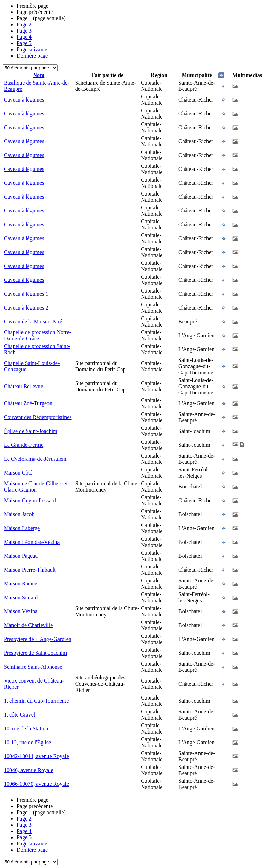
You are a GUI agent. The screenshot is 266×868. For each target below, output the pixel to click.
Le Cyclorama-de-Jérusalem (35, 459)
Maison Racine (20, 584)
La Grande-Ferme (24, 445)
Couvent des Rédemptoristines (38, 417)
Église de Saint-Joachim (31, 431)
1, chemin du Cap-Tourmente (36, 701)
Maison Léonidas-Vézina (32, 542)
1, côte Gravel (19, 715)
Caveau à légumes (24, 100)
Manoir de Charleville (28, 625)
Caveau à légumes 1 (26, 294)
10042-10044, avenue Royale (36, 756)
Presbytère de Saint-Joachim (35, 653)
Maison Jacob (19, 514)
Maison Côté (18, 473)
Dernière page (32, 56)
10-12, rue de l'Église (27, 742)
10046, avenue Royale (29, 770)
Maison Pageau (21, 556)
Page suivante (32, 49)
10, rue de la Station (26, 728)
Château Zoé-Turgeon (28, 403)
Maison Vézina (21, 611)
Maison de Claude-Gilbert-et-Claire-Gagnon (37, 487)
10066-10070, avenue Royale (36, 784)
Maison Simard (21, 597)
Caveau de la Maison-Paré (33, 322)
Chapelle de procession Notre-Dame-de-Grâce (37, 335)
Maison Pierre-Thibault (30, 570)
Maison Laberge (22, 528)
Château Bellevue (23, 386)
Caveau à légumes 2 (26, 308)
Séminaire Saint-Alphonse (33, 667)
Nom (39, 75)
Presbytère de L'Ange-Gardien (38, 639)
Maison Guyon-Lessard (30, 500)
